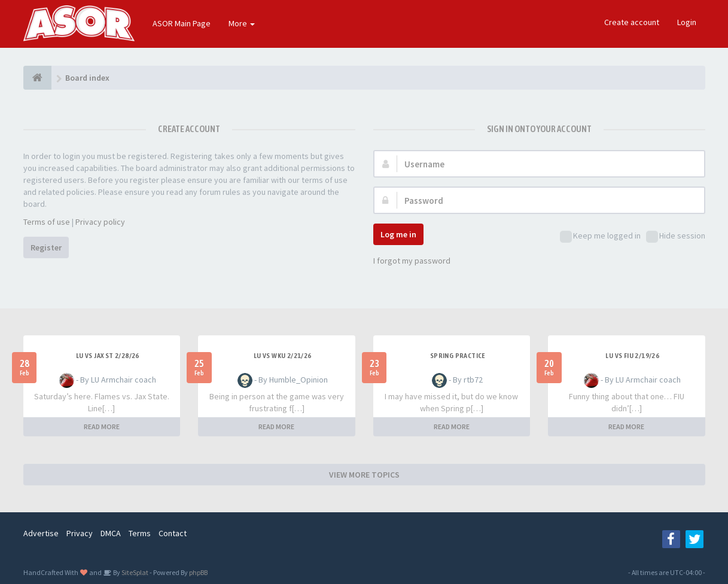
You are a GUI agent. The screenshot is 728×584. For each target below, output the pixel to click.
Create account (632, 22)
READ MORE (102, 426)
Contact (173, 533)
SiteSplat (134, 572)
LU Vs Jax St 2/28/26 (108, 356)
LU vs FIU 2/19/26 (632, 356)
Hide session (676, 236)
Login (687, 22)
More (242, 23)
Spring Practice (458, 356)
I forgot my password (412, 261)
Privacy (80, 533)
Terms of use (47, 222)
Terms (140, 533)
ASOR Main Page (182, 23)
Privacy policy (100, 222)
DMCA (111, 533)
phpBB (198, 572)
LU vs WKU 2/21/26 (283, 356)
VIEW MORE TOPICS (364, 475)
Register (46, 247)
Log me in (398, 234)
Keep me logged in (600, 236)
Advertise (41, 533)
